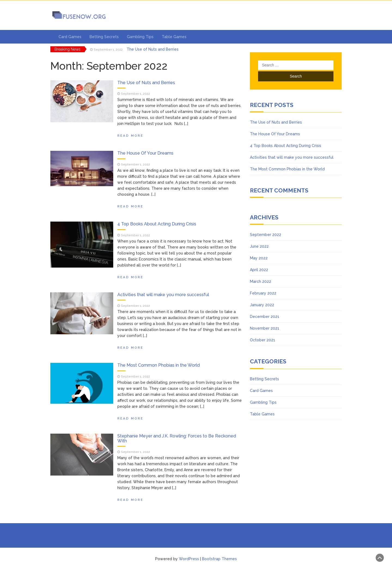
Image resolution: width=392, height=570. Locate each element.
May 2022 (259, 258)
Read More (130, 136)
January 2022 (262, 305)
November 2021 (265, 328)
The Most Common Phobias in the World (159, 365)
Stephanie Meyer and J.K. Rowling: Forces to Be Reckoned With (177, 438)
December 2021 (265, 317)
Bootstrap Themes (219, 559)
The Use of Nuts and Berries (153, 49)
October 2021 (263, 340)
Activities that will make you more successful (163, 295)
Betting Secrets (104, 37)
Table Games (174, 37)
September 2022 (266, 235)
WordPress (189, 559)
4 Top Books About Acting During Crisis (157, 224)
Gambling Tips (140, 37)
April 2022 (259, 270)
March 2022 (261, 281)
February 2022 (263, 293)
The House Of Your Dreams (145, 153)
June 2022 (259, 246)
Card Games (70, 37)
